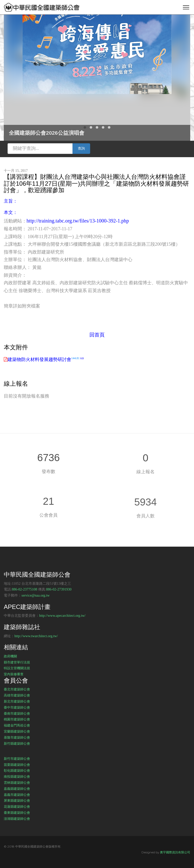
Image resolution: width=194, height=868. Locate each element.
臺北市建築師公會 (17, 689)
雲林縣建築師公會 (17, 782)
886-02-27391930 (59, 589)
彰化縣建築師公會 (17, 770)
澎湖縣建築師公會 (17, 819)
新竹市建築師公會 (17, 759)
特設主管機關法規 (17, 668)
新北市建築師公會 (17, 701)
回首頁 (97, 335)
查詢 (81, 148)
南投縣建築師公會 (17, 776)
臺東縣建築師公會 (17, 813)
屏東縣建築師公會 (17, 800)
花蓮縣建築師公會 (17, 806)
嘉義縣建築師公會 (17, 789)
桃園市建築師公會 (17, 719)
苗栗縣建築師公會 (17, 765)
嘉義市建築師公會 (17, 795)
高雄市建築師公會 (17, 695)
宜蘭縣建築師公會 (17, 731)
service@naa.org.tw (35, 595)
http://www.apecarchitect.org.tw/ (62, 616)
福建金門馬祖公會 (17, 725)
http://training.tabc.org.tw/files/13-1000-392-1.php (78, 221)
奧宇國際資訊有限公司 (175, 852)
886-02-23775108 (25, 589)
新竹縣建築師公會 (17, 743)
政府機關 (10, 656)
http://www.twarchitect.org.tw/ (36, 636)
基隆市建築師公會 (17, 737)
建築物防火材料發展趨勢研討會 (46, 359)
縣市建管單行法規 (17, 662)
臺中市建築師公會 (17, 707)
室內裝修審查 (14, 674)
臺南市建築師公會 (17, 713)
